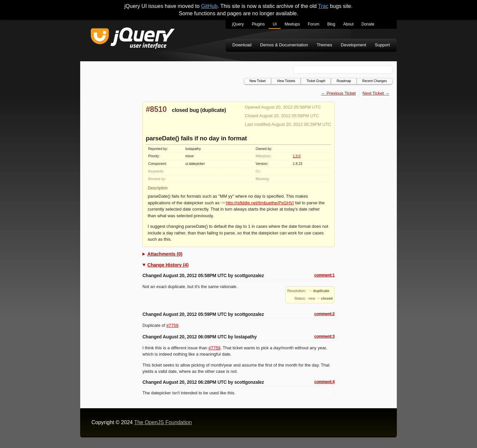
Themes (324, 45)
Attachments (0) (165, 254)
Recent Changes (375, 81)
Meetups (292, 24)
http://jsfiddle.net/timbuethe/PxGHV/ (257, 203)
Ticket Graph (316, 81)
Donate (368, 24)
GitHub (209, 6)
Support (382, 45)
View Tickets (286, 81)
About (348, 24)
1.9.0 (297, 156)
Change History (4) (168, 265)
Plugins (258, 24)
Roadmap (344, 81)
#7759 (172, 325)
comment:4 (324, 382)
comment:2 (324, 314)
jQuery (238, 24)
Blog (331, 24)
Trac (323, 6)
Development (354, 45)
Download (242, 45)
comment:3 (324, 336)
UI (275, 24)
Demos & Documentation (284, 45)
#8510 (156, 109)
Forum (314, 24)
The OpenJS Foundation (163, 422)
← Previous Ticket (338, 93)
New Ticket (258, 81)
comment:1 (324, 275)
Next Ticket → (376, 93)
